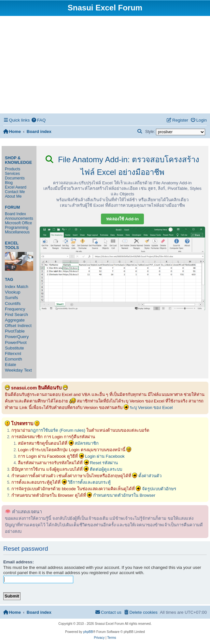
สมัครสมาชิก (87, 443)
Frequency (15, 309)
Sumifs (11, 298)
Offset (11, 326)
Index (10, 287)
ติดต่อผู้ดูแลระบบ (106, 469)
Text (28, 370)
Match (22, 287)
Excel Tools (12, 245)
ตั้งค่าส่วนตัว (150, 476)
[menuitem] (38, 120)
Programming (17, 228)
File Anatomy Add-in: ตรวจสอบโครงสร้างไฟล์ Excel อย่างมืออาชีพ (122, 166)
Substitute (14, 348)
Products (13, 169)
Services (12, 174)
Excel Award (16, 187)
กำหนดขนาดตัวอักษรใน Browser (124, 495)
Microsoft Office (18, 223)
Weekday (14, 370)
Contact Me (15, 192)
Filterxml (13, 354)
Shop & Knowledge (18, 160)
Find (9, 315)
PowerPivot (16, 342)
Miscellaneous (17, 232)
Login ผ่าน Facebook (105, 456)
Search (21, 315)
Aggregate (15, 320)
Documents (15, 178)
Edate (10, 365)
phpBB (88, 632)
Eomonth (14, 359)
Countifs (13, 303)
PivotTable (15, 331)
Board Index (15, 214)
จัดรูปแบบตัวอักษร (159, 489)
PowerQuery (17, 337)
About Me (13, 196)
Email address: (19, 562)
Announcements (19, 218)
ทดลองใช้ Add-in (122, 219)
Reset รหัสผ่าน (104, 463)
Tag (9, 280)
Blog (9, 183)
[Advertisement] (105, 65)
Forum (12, 207)
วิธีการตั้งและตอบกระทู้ (89, 482)
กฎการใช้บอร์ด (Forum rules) (58, 430)
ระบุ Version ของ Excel (151, 407)
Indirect (25, 326)
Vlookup (13, 292)
